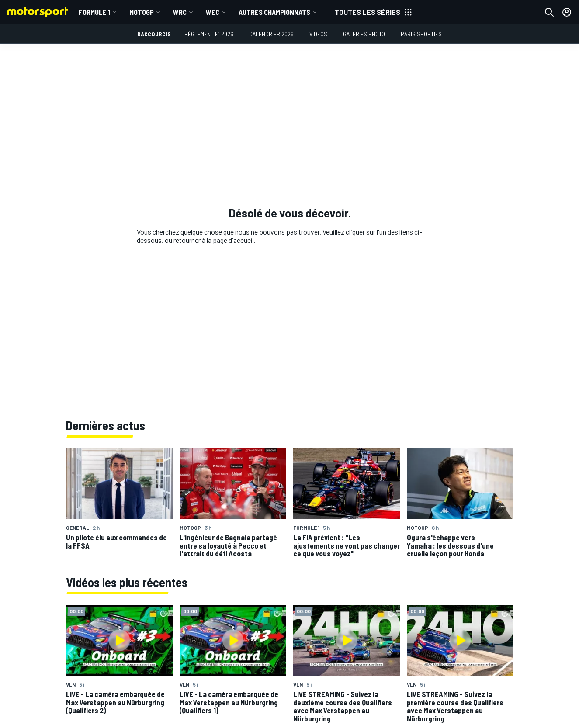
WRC (180, 12)
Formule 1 (94, 12)
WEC (213, 12)
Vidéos (318, 34)
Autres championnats (274, 12)
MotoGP (142, 12)
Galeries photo (364, 34)
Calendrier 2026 (271, 34)
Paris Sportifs (421, 34)
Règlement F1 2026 (209, 34)
